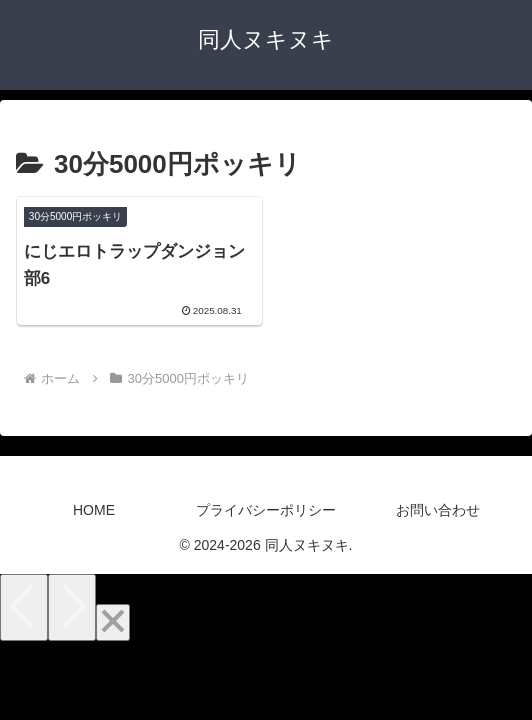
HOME (94, 510)
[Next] (72, 607)
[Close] (113, 622)
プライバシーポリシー (266, 510)
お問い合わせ (438, 510)
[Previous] (24, 607)
